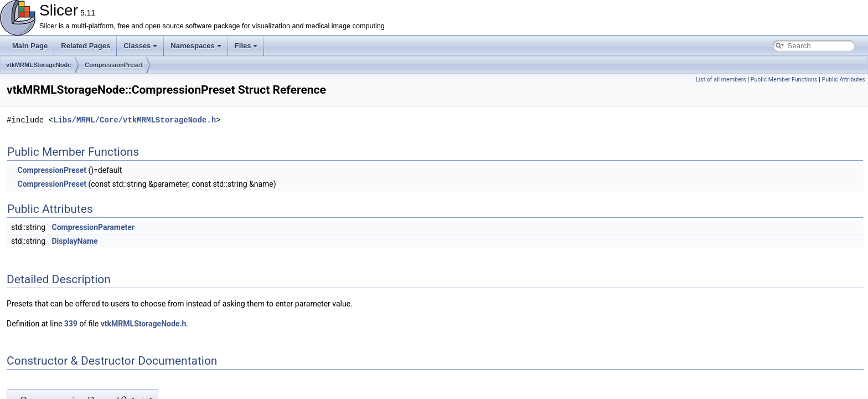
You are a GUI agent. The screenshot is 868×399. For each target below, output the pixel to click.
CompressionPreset (113, 65)
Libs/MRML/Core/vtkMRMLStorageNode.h (135, 120)
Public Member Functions (784, 80)
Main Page (30, 46)
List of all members (721, 80)
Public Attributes (843, 80)
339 (71, 324)
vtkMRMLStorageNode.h (144, 324)
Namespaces (196, 46)
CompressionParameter (93, 227)
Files (246, 46)
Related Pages (86, 46)
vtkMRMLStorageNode (38, 65)
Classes (140, 46)
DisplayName (75, 241)
